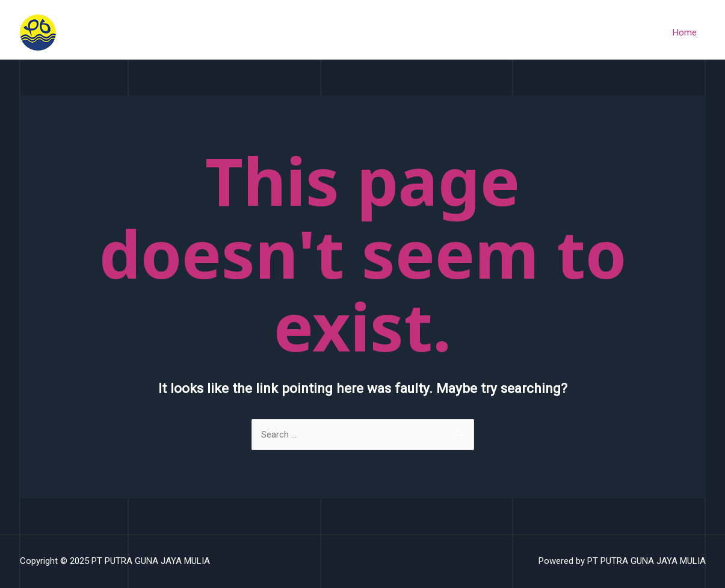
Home (685, 32)
